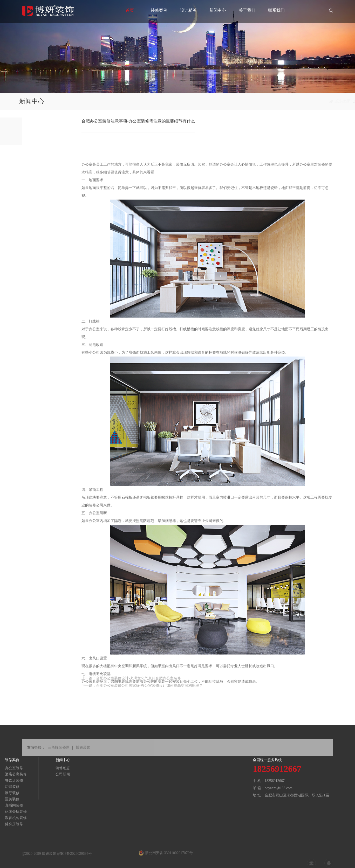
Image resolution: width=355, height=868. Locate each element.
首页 (130, 19)
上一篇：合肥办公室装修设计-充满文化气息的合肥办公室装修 (131, 683)
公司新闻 (28, 138)
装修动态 (28, 124)
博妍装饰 (83, 753)
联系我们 (276, 19)
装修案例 (159, 19)
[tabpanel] (177, 47)
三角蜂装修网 (59, 753)
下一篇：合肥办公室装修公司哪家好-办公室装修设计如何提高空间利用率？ (142, 690)
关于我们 (247, 19)
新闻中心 (218, 19)
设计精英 (188, 19)
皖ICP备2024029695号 (75, 860)
